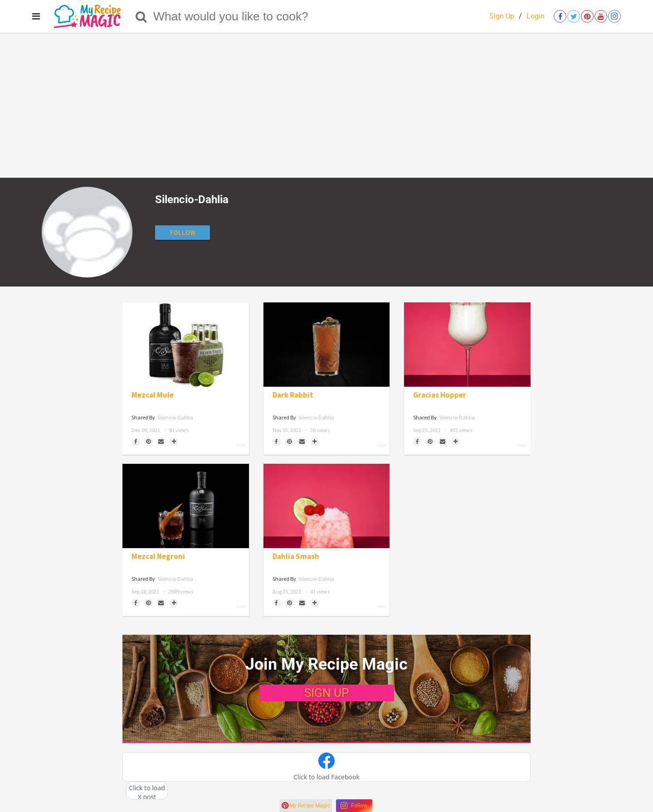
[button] (326, 767)
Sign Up (502, 16)
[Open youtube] (601, 16)
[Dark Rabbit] (327, 345)
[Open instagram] (614, 16)
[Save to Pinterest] (148, 442)
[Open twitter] (574, 16)
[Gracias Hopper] (467, 345)
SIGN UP (326, 693)
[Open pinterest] (587, 16)
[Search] (141, 16)
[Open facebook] (560, 16)
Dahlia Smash (296, 557)
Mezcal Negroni (158, 557)
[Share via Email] (161, 442)
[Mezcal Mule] (186, 345)
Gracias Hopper (440, 395)
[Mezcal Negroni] (186, 506)
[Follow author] (183, 233)
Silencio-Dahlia (175, 417)
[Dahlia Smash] (327, 506)
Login (536, 16)
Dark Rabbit (293, 395)
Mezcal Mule (153, 395)
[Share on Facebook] (136, 442)
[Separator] (174, 442)
